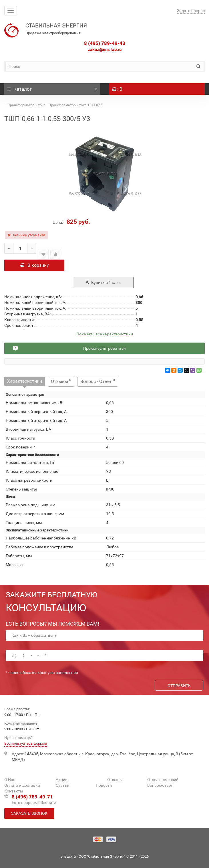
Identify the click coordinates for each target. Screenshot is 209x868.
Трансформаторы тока (27, 105)
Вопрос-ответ (160, 785)
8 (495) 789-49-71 (32, 797)
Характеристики (25, 381)
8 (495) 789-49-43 (105, 43)
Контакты (14, 791)
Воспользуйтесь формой (26, 743)
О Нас (10, 780)
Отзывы (61, 381)
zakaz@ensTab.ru (105, 50)
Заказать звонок (29, 813)
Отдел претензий (163, 780)
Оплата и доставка (22, 785)
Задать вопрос (191, 11)
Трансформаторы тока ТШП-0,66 (76, 105)
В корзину (34, 265)
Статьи (62, 785)
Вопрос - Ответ (98, 381)
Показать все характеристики (105, 334)
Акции (62, 780)
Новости (104, 785)
